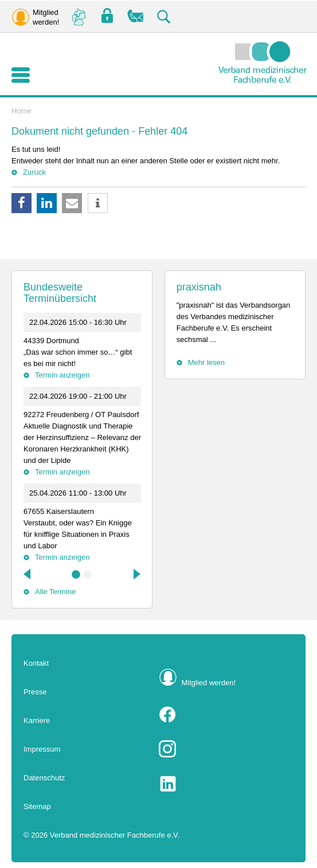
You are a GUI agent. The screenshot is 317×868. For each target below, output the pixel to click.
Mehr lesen (206, 362)
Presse (35, 692)
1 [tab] (76, 575)
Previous (28, 574)
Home (21, 111)
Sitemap (37, 806)
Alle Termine (55, 592)
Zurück (34, 172)
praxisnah (199, 287)
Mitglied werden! (209, 683)
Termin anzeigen (62, 375)
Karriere (37, 720)
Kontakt (36, 663)
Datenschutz (44, 778)
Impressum (42, 749)
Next (136, 574)
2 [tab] (88, 575)
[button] (21, 203)
